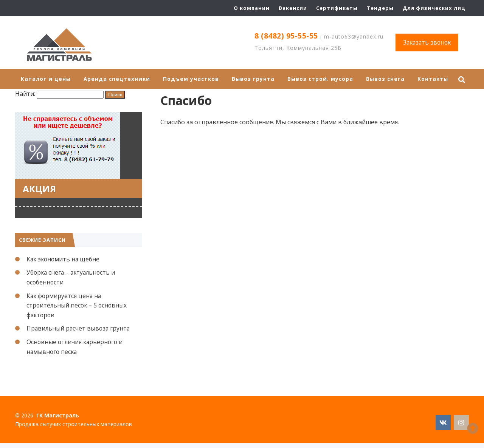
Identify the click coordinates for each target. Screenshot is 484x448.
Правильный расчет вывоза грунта (79, 329)
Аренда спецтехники (118, 79)
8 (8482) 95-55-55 (287, 36)
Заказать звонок (427, 42)
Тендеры (380, 8)
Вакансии (293, 8)
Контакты (438, 79)
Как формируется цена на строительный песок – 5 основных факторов (78, 305)
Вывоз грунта (256, 79)
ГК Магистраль (72, 45)
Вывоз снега (390, 79)
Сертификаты (337, 8)
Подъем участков (193, 79)
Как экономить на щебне (64, 259)
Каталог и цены (46, 79)
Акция (39, 189)
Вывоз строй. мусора (324, 79)
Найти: (25, 94)
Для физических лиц (434, 8)
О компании (252, 8)
